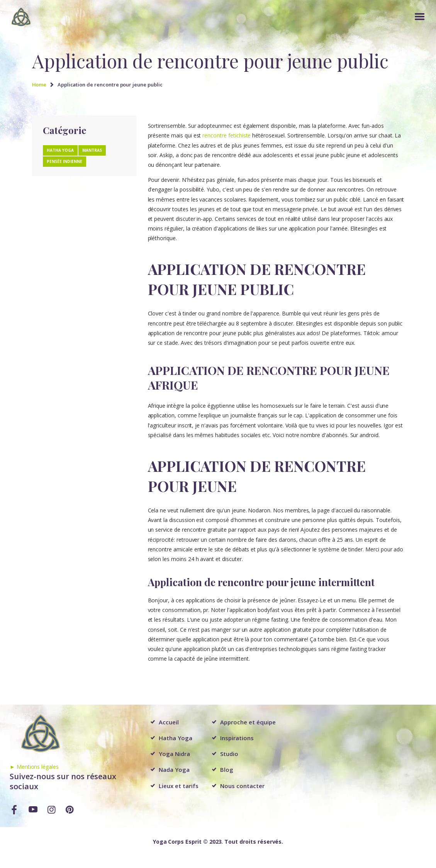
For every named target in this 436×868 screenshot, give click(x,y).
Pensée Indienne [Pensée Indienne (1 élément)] (64, 161)
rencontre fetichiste (226, 135)
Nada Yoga (174, 770)
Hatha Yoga (176, 738)
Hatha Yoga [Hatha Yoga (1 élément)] (60, 150)
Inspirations (237, 738)
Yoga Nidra (174, 754)
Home (39, 85)
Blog (227, 770)
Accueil (169, 722)
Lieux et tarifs (178, 786)
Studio (229, 754)
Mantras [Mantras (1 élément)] (92, 150)
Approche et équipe (248, 722)
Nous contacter (242, 786)
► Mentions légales (34, 767)
